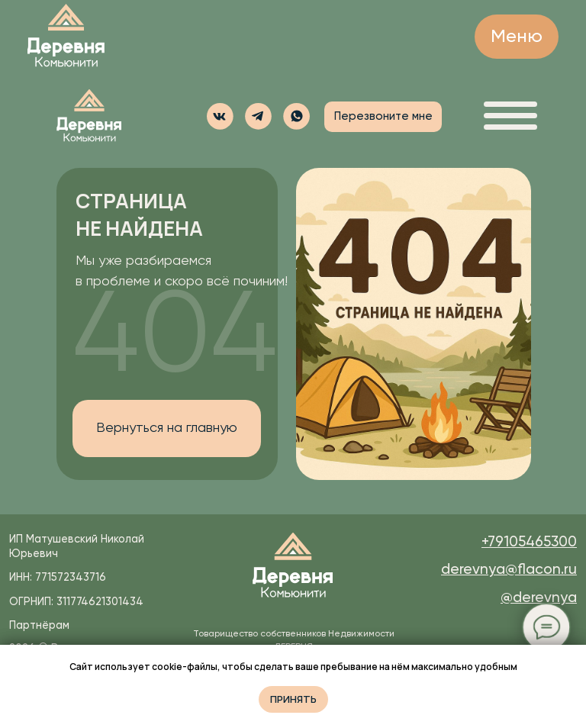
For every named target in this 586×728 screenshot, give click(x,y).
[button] (296, 116)
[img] (66, 37)
